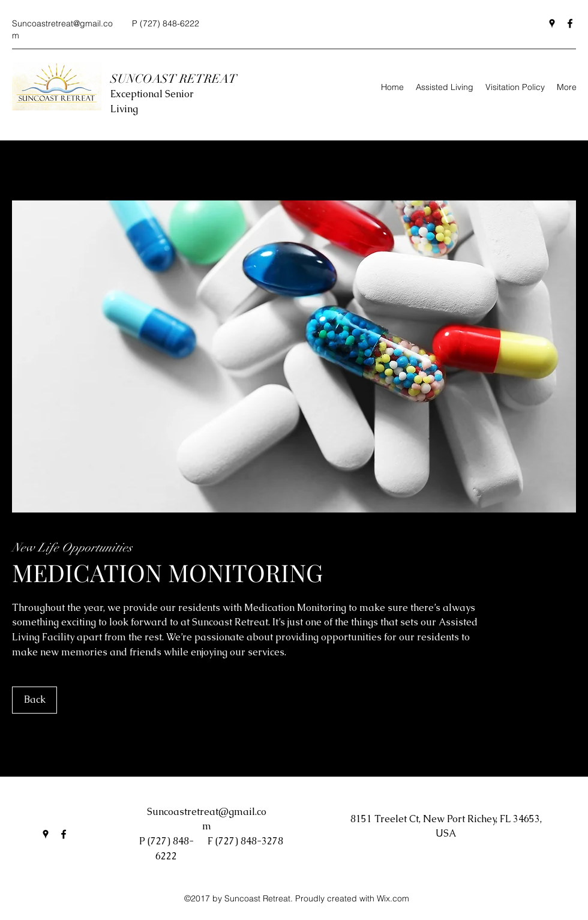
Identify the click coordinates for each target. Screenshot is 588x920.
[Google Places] (552, 23)
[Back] (34, 700)
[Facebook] (570, 23)
